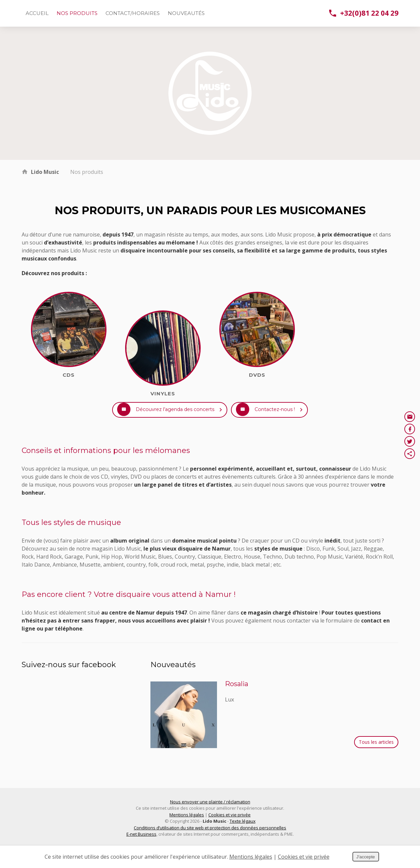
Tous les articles (376, 762)
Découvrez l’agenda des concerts (163, 420)
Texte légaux (243, 841)
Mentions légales (187, 834)
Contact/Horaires (133, 13)
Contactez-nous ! (286, 420)
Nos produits (77, 13)
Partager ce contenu (410, 454)
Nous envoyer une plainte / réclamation (210, 821)
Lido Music (45, 172)
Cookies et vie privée (229, 834)
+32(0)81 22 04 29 (364, 13)
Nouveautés (186, 13)
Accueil (37, 13)
